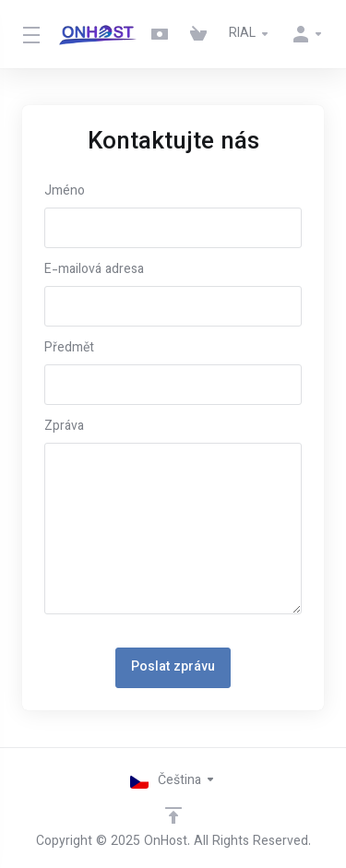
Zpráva (64, 427)
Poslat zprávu (173, 668)
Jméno (65, 192)
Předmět (69, 349)
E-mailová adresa (94, 270)
